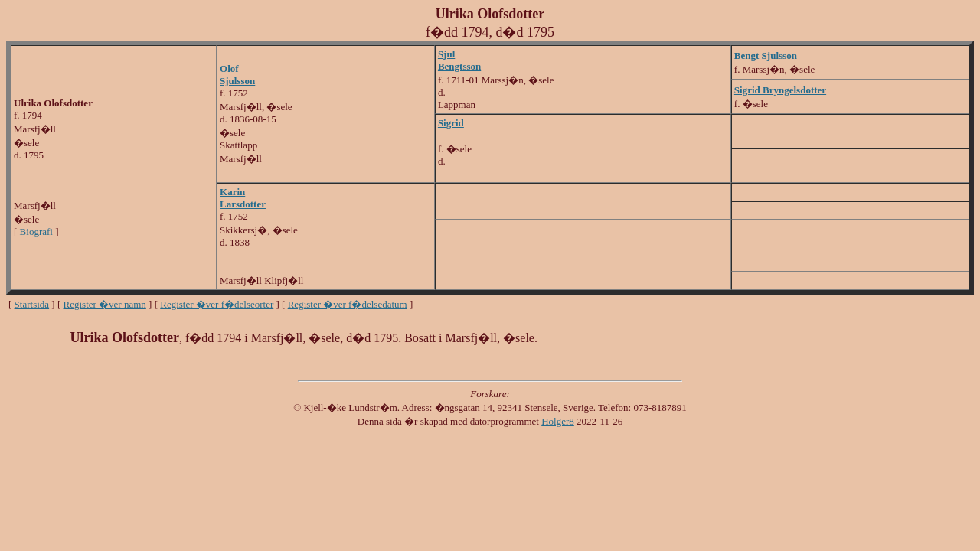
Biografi (36, 231)
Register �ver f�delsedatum (348, 304)
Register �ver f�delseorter (217, 304)
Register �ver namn (105, 304)
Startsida (32, 304)
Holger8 (558, 421)
